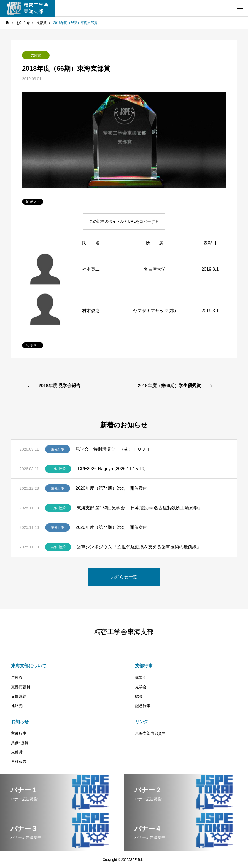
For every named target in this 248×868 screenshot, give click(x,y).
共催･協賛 (58, 469)
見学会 (141, 687)
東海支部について (29, 666)
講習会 (141, 677)
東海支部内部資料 (150, 733)
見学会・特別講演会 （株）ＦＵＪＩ (113, 449)
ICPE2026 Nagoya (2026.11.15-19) (111, 469)
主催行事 (58, 449)
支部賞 (36, 55)
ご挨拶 (17, 677)
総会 (139, 696)
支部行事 (144, 666)
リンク (142, 722)
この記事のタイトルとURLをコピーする (124, 221)
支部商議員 (21, 687)
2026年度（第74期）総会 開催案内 (111, 488)
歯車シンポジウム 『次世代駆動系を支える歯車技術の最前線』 (139, 547)
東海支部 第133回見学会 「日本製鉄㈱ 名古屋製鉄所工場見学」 (139, 508)
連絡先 (17, 706)
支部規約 (19, 696)
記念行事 (143, 706)
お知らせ (20, 722)
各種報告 (19, 761)
